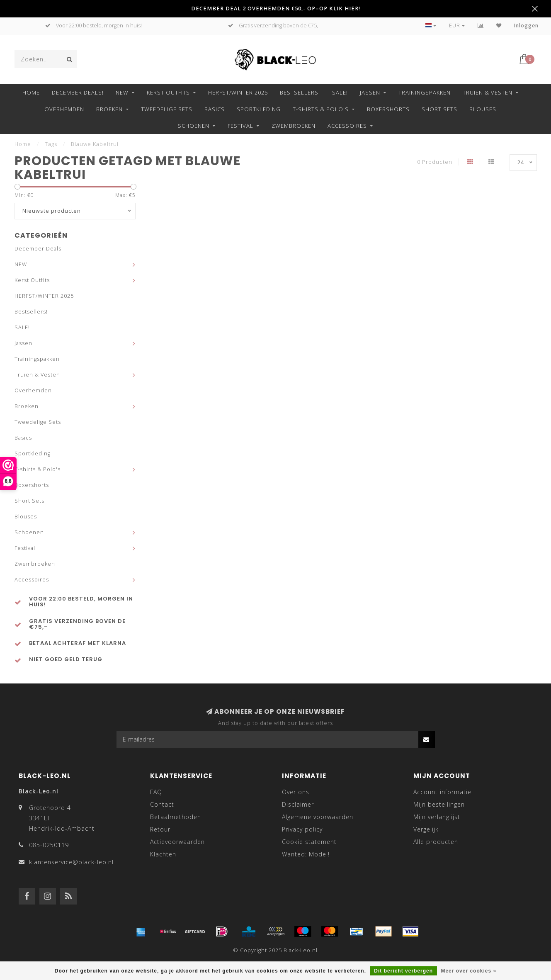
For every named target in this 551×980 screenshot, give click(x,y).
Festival (240, 126)
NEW (122, 92)
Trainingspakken (425, 92)
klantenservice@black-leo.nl (71, 862)
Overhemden (64, 109)
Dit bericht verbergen (403, 971)
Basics (215, 109)
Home (31, 92)
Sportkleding (259, 109)
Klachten (163, 854)
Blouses (483, 109)
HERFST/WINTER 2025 (238, 92)
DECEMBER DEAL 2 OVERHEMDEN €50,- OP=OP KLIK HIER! (276, 9)
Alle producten (436, 842)
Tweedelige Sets (167, 109)
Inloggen (526, 26)
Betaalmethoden (176, 817)
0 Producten (435, 162)
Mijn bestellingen (439, 804)
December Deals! (78, 92)
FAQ (156, 792)
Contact (162, 804)
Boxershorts (388, 109)
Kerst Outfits (168, 92)
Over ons (296, 792)
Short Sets (439, 109)
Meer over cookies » (468, 971)
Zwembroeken (294, 126)
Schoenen (194, 126)
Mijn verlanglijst (437, 817)
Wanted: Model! (306, 854)
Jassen (370, 92)
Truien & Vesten (488, 92)
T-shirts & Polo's (321, 109)
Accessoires (347, 126)
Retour (160, 829)
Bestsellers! (300, 92)
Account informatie (442, 792)
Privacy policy (302, 829)
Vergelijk (426, 829)
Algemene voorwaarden (318, 817)
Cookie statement (309, 842)
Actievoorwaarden (177, 842)
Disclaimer (298, 804)
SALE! (340, 92)
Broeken (109, 109)
